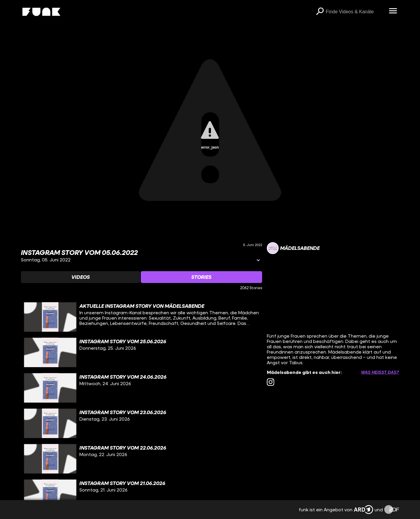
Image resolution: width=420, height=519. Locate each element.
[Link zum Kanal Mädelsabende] (293, 248)
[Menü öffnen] (393, 11)
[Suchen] (320, 12)
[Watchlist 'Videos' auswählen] (81, 277)
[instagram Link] (271, 382)
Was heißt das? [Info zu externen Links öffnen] (380, 372)
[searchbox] (355, 12)
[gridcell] (141, 317)
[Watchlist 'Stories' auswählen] (201, 277)
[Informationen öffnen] (258, 261)
